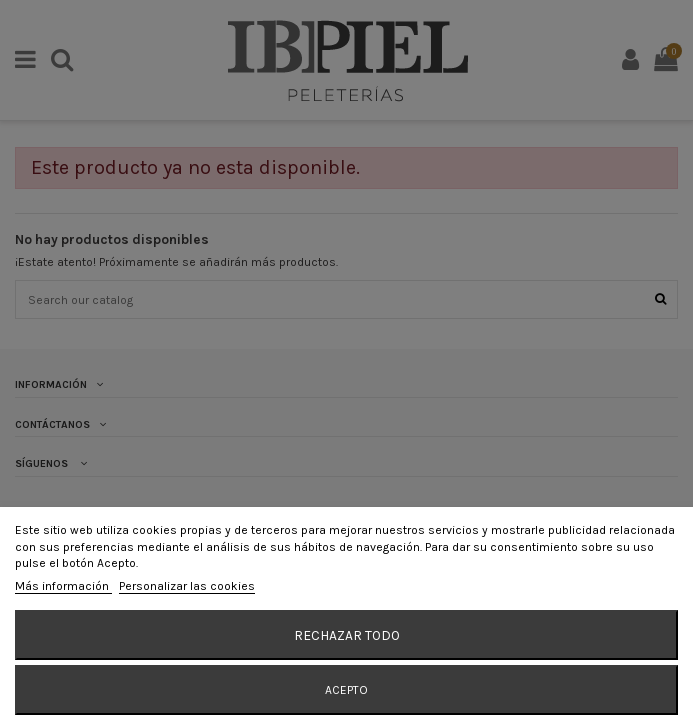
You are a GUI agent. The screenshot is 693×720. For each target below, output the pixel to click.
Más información (63, 586)
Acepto (346, 690)
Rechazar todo (347, 635)
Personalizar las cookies (187, 586)
